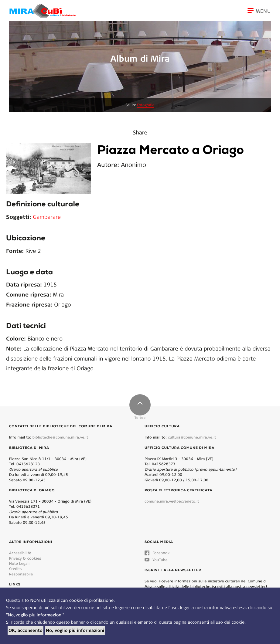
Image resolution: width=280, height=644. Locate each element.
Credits (15, 569)
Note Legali (19, 563)
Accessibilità (20, 553)
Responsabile (21, 574)
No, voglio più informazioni (75, 630)
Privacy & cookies (25, 558)
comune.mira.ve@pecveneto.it (172, 501)
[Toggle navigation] (264, 11)
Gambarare (47, 217)
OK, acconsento (26, 630)
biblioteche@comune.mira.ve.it (60, 437)
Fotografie (146, 105)
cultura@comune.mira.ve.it (192, 437)
